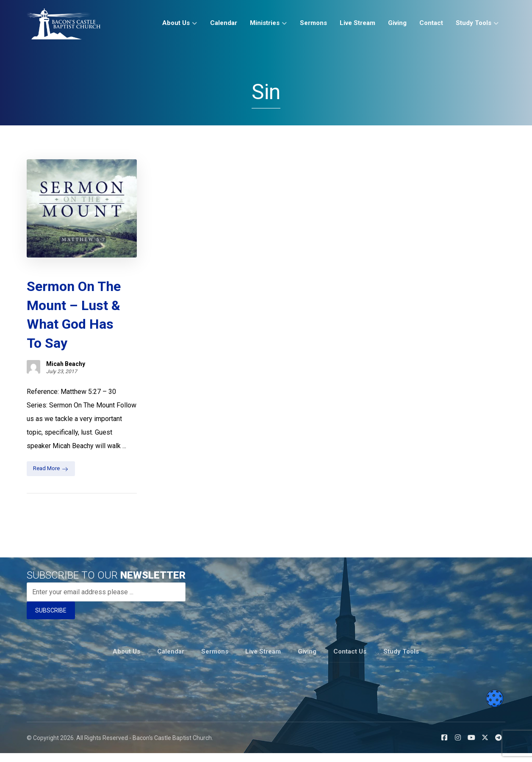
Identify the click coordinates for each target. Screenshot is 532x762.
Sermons (215, 660)
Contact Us (350, 660)
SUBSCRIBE (51, 620)
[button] (444, 746)
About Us (126, 660)
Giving (307, 660)
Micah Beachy (66, 359)
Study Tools (401, 660)
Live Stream (263, 660)
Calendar (171, 660)
